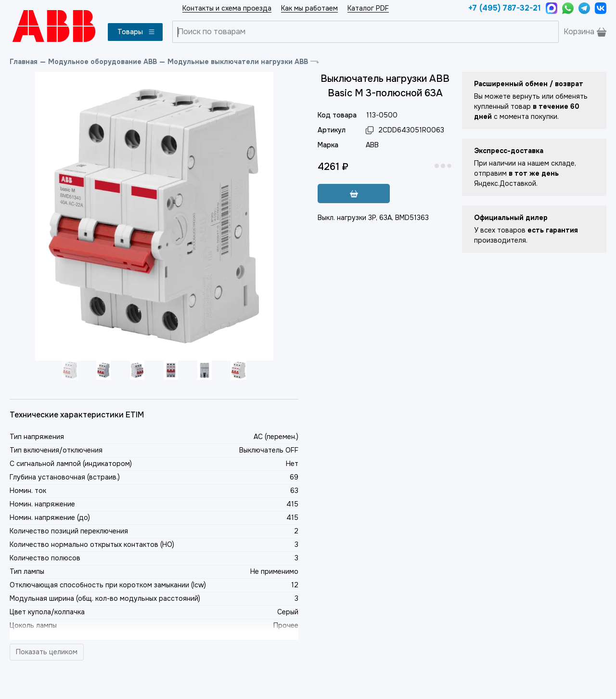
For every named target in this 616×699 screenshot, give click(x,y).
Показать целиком (47, 652)
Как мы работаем (309, 8)
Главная (24, 62)
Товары (136, 32)
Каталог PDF (368, 8)
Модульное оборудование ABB (103, 62)
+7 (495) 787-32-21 (505, 8)
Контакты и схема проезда (227, 8)
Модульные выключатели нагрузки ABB (238, 62)
